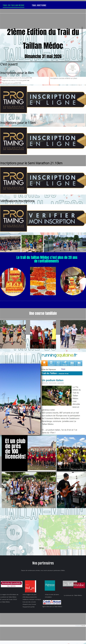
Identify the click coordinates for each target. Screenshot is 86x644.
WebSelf (83, 626)
